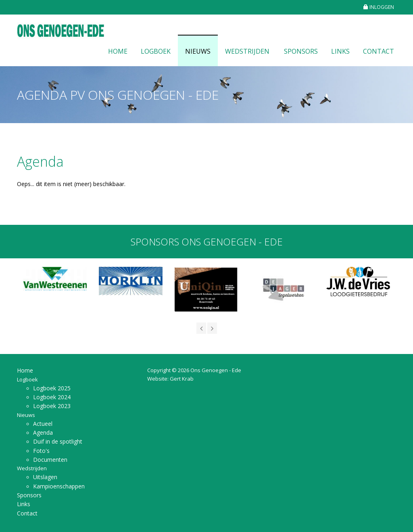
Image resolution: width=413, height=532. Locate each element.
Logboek (156, 51)
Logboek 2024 (52, 397)
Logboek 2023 (52, 406)
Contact (379, 51)
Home (118, 51)
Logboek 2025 (52, 388)
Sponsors (301, 51)
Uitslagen (45, 477)
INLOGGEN (379, 7)
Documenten (50, 460)
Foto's (41, 451)
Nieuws (198, 51)
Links (340, 51)
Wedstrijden (247, 51)
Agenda (43, 433)
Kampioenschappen (59, 486)
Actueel (43, 424)
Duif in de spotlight (58, 441)
